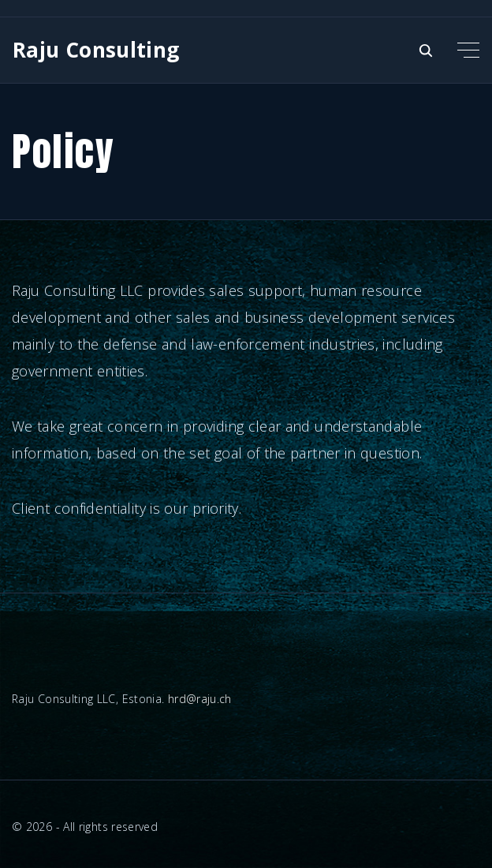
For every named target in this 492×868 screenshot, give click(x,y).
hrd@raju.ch (200, 699)
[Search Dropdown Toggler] (426, 51)
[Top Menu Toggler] (468, 50)
